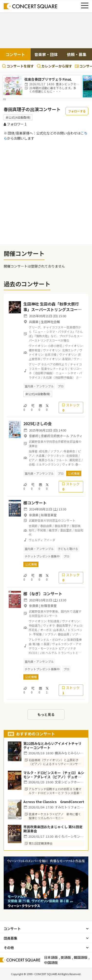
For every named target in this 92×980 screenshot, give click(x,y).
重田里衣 (66, 530)
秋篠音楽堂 (49, 515)
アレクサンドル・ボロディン (48, 639)
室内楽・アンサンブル (39, 386)
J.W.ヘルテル (49, 653)
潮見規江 (75, 460)
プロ (61, 386)
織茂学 (53, 530)
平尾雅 (42, 530)
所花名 (33, 630)
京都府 (34, 436)
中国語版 (51, 962)
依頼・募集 (77, 54)
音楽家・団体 (46, 54)
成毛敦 (43, 451)
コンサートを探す (18, 66)
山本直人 (59, 630)
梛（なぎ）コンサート (43, 594)
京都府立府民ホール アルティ (62, 436)
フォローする (77, 111)
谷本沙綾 (51, 354)
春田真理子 (62, 526)
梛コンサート (35, 503)
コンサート (15, 54)
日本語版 (51, 957)
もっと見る (46, 714)
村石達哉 (54, 621)
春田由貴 (46, 526)
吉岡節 (33, 526)
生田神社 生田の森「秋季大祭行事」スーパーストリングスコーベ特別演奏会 (52, 309)
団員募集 (10, 938)
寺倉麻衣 (69, 451)
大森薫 (40, 456)
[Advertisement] (46, 31)
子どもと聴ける (68, 549)
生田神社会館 (50, 322)
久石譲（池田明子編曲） (59, 377)
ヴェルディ (36, 540)
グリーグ (35, 364)
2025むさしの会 (37, 423)
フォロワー (15, 124)
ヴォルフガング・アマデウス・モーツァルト (55, 646)
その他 (9, 948)
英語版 (66, 957)
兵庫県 (34, 322)
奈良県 (34, 515)
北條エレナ (69, 350)
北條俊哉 (72, 456)
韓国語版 (81, 957)
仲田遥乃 (35, 625)
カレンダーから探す (54, 66)
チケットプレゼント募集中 (42, 556)
